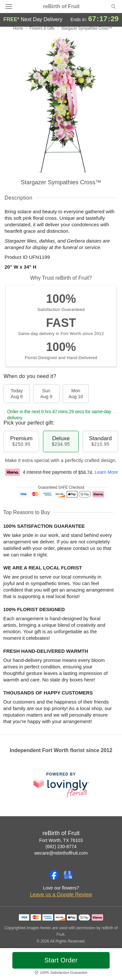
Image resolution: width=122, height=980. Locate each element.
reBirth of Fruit (61, 7)
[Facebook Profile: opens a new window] (54, 875)
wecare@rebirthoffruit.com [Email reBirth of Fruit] (61, 853)
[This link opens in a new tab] (61, 785)
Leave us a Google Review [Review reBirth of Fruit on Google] (61, 895)
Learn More (106, 472)
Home (18, 28)
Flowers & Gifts (42, 28)
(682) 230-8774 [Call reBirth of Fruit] (61, 847)
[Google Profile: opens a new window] (68, 875)
